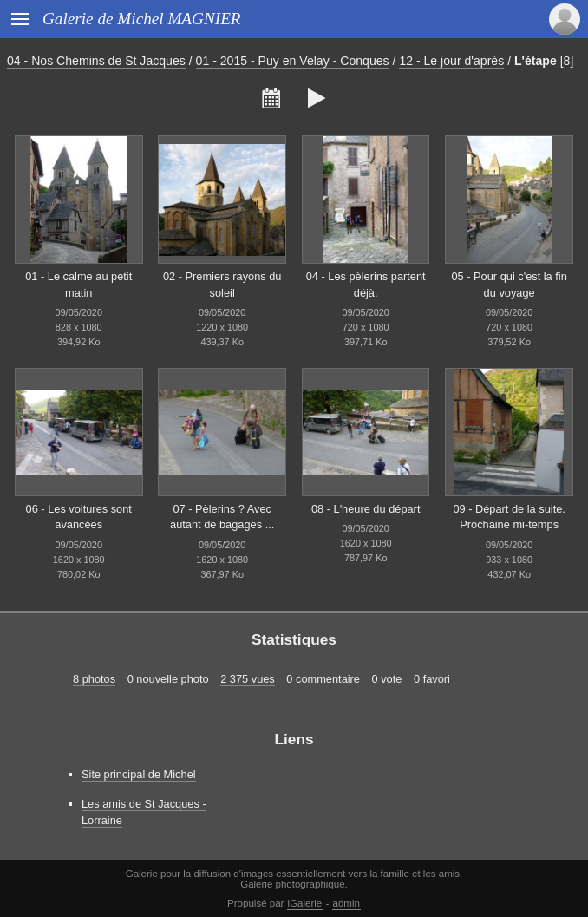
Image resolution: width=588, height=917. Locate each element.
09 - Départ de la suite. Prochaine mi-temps (509, 517)
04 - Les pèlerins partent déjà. (366, 285)
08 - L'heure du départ (366, 509)
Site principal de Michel (139, 774)
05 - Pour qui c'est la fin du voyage (509, 285)
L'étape (536, 61)
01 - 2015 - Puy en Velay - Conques (293, 61)
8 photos (94, 679)
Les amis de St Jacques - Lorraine (144, 812)
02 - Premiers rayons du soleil (222, 285)
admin (346, 903)
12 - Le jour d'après (451, 61)
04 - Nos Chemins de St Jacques (96, 61)
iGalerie (305, 903)
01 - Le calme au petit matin (78, 285)
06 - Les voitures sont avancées (79, 517)
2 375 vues (248, 679)
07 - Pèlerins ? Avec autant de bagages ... (222, 517)
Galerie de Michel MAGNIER (142, 19)
